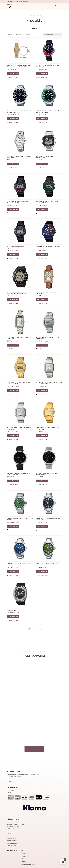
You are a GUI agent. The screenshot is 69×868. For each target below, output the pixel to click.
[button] (12, 77)
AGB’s (24, 854)
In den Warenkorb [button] (13, 73)
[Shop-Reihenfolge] (53, 35)
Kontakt (24, 862)
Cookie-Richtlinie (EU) (28, 865)
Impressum (25, 856)
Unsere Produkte (34, 749)
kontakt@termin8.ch (13, 844)
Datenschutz (26, 859)
